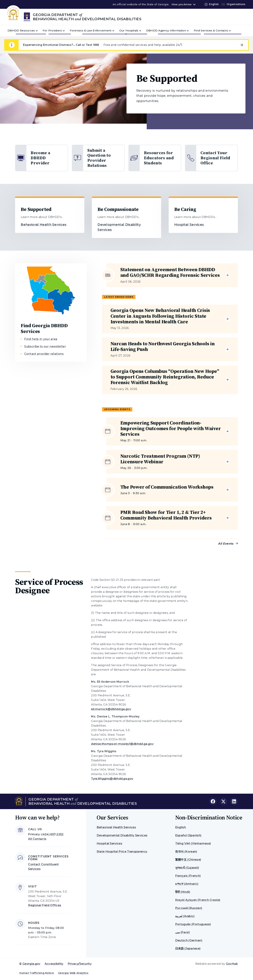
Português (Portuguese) (193, 924)
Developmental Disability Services (122, 835)
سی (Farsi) (182, 932)
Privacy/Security (80, 964)
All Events (226, 544)
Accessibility (54, 964)
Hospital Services (189, 225)
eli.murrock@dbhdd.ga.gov (111, 709)
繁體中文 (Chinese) (188, 860)
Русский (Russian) (189, 908)
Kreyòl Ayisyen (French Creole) (198, 900)
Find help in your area (41, 339)
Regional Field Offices (45, 905)
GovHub (232, 964)
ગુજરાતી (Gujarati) (187, 868)
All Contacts (37, 839)
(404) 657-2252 (52, 834)
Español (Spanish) (188, 835)
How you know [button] (182, 4)
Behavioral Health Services (44, 225)
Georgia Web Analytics (73, 973)
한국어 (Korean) (186, 852)
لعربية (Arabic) (185, 916)
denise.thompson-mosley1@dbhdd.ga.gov (122, 744)
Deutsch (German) (189, 940)
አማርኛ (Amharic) (187, 884)
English (181, 827)
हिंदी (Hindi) (183, 892)
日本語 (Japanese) (188, 948)
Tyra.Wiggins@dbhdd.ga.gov (112, 779)
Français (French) (188, 876)
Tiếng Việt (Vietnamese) (193, 843)
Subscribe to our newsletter (45, 346)
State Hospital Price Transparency (122, 852)
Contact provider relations (44, 354)
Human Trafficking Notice (37, 973)
